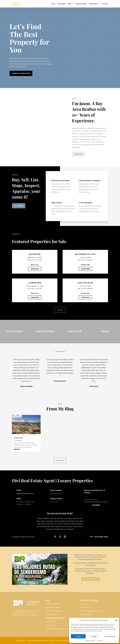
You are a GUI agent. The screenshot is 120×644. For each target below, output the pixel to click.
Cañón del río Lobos (86, 614)
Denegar (94, 636)
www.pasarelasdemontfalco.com (38, 640)
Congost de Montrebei (53, 607)
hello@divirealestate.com (25, 493)
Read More (60, 460)
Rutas (70, 4)
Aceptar (78, 636)
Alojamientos (93, 4)
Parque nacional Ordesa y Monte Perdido (59, 629)
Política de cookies (90, 640)
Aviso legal (100, 640)
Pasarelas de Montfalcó (53, 604)
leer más (17, 449)
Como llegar (61, 4)
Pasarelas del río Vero (53, 614)
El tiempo (105, 4)
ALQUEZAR (18, 438)
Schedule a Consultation (21, 73)
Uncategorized (18, 440)
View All (60, 310)
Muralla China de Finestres (54, 611)
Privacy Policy (30, 537)
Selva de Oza (50, 625)
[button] (116, 620)
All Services (19, 206)
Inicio (53, 4)
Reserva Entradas (81, 4)
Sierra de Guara (51, 622)
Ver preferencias (110, 636)
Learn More (78, 154)
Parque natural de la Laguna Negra (91, 611)
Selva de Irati (84, 604)
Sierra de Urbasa (85, 607)
